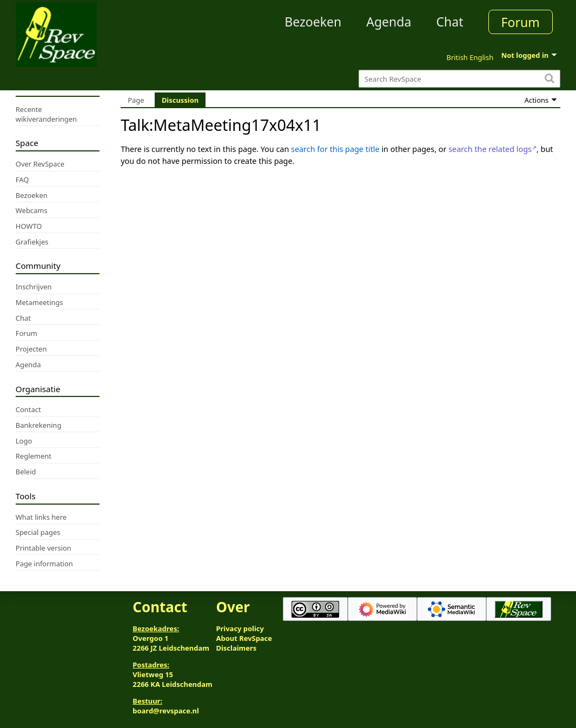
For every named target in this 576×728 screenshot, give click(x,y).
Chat (449, 22)
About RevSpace (244, 638)
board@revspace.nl (166, 711)
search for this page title (335, 149)
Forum (521, 22)
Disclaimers (237, 648)
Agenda (389, 22)
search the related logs (490, 149)
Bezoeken (313, 22)
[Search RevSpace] (459, 79)
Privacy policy (240, 628)
